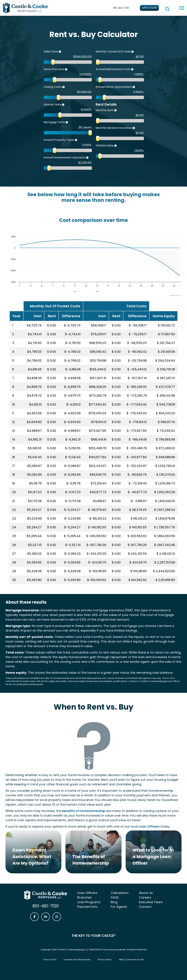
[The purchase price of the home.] (61, 52)
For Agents (119, 907)
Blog (114, 902)
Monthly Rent (105, 110)
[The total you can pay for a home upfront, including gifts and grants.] (68, 69)
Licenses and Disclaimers (77, 960)
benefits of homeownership (84, 811)
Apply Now (149, 8)
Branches (85, 897)
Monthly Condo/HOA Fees (113, 52)
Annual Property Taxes (59, 140)
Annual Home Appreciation (114, 87)
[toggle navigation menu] (182, 8)
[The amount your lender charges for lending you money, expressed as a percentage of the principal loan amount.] (65, 105)
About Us (146, 893)
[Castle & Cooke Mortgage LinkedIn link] (46, 917)
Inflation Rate (105, 145)
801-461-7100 (121, 8)
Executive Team (151, 902)
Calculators (120, 893)
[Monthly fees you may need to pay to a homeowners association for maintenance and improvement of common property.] (134, 52)
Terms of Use (50, 960)
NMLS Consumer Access (132, 960)
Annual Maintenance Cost (113, 69)
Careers (145, 897)
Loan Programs (89, 902)
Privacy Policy (105, 960)
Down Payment (54, 69)
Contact (145, 907)
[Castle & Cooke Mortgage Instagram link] (57, 917)
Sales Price (51, 52)
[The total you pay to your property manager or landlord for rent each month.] (117, 110)
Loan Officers (149, 826)
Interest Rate (52, 105)
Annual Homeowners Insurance (65, 158)
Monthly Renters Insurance (114, 128)
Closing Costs (53, 87)
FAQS (115, 897)
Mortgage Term (54, 122)
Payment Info (87, 907)
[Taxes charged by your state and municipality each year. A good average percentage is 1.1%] (77, 140)
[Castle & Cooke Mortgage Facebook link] (34, 917)
